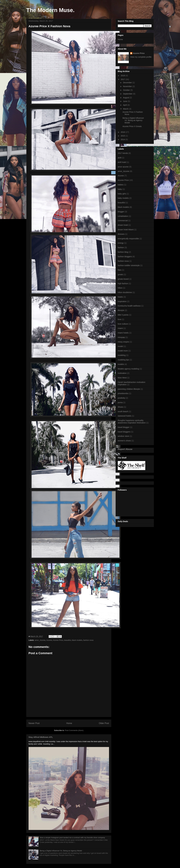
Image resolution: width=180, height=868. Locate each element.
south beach (123, 411)
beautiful (67, 640)
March (126, 109)
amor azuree (123, 167)
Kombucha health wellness (129, 306)
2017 (123, 79)
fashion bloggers (125, 257)
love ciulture (123, 324)
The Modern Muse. (50, 10)
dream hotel (123, 225)
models (121, 364)
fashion (121, 247)
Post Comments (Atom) (74, 730)
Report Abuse (125, 449)
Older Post (104, 723)
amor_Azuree (40, 640)
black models (77, 640)
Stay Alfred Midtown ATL (41, 737)
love (120, 319)
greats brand (123, 279)
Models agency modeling (128, 369)
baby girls (122, 194)
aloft (120, 158)
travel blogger (124, 427)
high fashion (123, 283)
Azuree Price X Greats (132, 126)
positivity (122, 398)
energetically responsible (128, 239)
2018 (123, 76)
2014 (123, 139)
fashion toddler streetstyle (129, 265)
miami (120, 328)
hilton (120, 288)
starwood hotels (125, 416)
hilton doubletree (125, 292)
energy (121, 243)
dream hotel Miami (126, 230)
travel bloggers (124, 432)
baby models (123, 198)
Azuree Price (58, 640)
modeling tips (124, 360)
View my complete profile (141, 57)
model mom (123, 351)
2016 (123, 132)
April (125, 105)
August (126, 98)
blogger (121, 212)
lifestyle (121, 310)
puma (120, 402)
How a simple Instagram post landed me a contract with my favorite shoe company (72, 838)
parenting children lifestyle (129, 389)
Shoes (121, 407)
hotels (120, 297)
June (125, 101)
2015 (123, 136)
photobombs (123, 393)
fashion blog (123, 252)
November (128, 86)
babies (121, 185)
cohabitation (123, 216)
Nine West (122, 378)
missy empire (123, 342)
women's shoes (124, 441)
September (128, 94)
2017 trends (123, 153)
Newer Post (34, 723)
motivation (122, 373)
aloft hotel (122, 162)
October (127, 90)
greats (120, 274)
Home (69, 723)
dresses (121, 234)
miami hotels (123, 333)
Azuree (49, 640)
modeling (122, 355)
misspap (121, 337)
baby (120, 189)
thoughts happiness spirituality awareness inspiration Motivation (132, 422)
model (120, 346)
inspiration (122, 301)
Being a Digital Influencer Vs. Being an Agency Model (61, 851)
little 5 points (123, 315)
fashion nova (88, 640)
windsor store (124, 436)
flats (120, 270)
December (128, 83)
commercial (123, 221)
